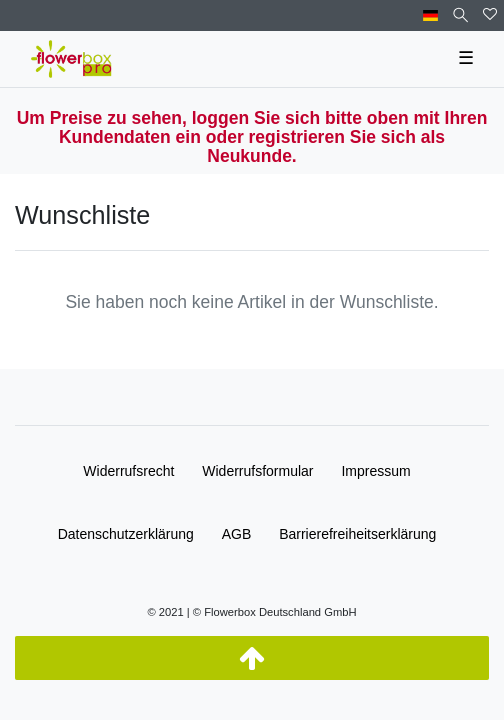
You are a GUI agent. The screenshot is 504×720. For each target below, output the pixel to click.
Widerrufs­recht (128, 471)
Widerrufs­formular (257, 471)
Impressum (375, 471)
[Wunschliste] (490, 15)
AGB (237, 534)
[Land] (430, 15)
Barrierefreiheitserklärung (357, 534)
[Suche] (460, 15)
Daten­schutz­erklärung (126, 534)
